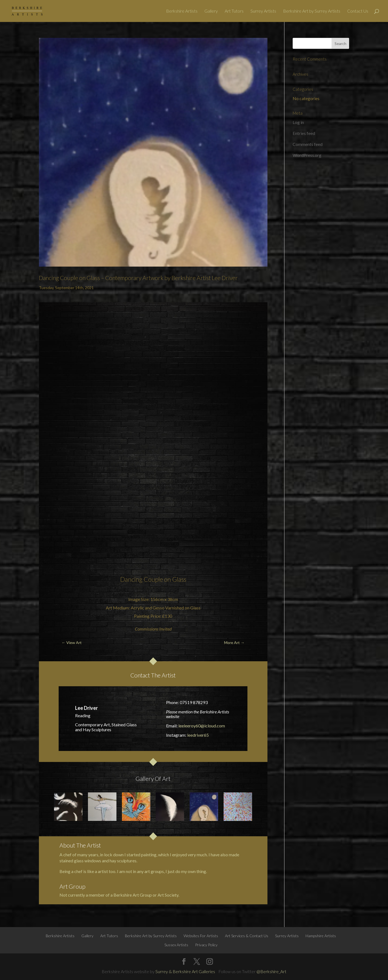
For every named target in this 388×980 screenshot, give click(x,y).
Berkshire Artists (182, 11)
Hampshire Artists (321, 936)
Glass (179, 579)
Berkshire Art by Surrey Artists (312, 11)
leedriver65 (198, 735)
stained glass (72, 861)
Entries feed (304, 133)
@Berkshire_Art (271, 971)
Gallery (211, 11)
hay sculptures (123, 861)
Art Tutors (234, 11)
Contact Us (358, 11)
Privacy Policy (206, 945)
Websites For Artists (201, 936)
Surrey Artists (263, 11)
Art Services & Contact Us (247, 936)
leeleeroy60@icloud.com (202, 726)
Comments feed (308, 144)
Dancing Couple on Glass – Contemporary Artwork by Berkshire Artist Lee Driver (138, 278)
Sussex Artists (176, 945)
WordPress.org (307, 155)
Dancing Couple (142, 579)
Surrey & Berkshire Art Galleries (185, 971)
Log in (298, 122)
